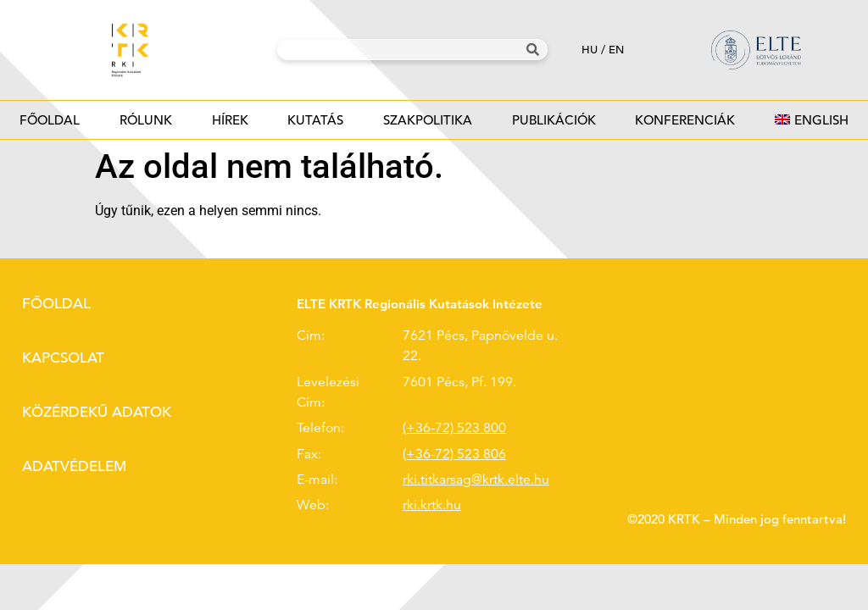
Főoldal (50, 120)
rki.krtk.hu (432, 505)
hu (590, 50)
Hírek (230, 125)
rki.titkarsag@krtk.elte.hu (476, 480)
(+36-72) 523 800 (454, 428)
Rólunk (146, 125)
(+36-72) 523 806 (454, 454)
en (616, 50)
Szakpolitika (428, 125)
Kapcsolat (63, 358)
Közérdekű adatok (97, 412)
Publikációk (554, 125)
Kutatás (316, 125)
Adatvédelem (74, 466)
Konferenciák (685, 125)
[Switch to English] (812, 120)
